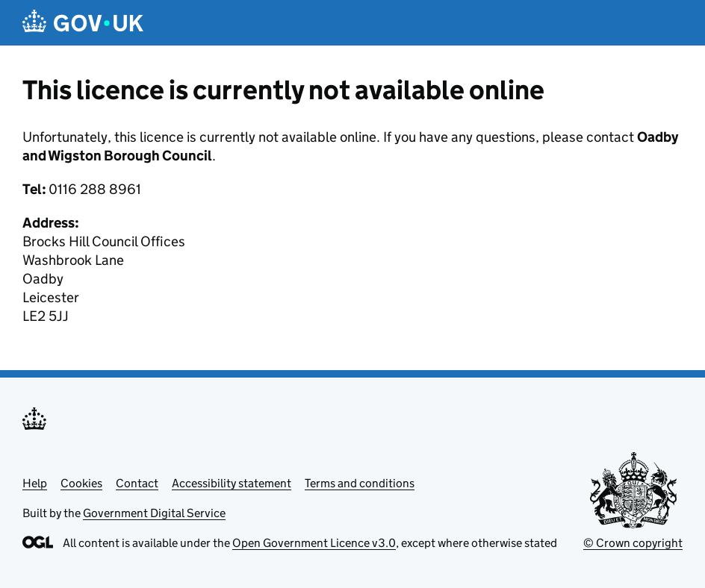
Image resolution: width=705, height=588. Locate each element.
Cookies (81, 483)
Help (35, 483)
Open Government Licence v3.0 (314, 543)
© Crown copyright (633, 543)
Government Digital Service (154, 513)
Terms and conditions (360, 483)
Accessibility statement (232, 483)
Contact (137, 483)
